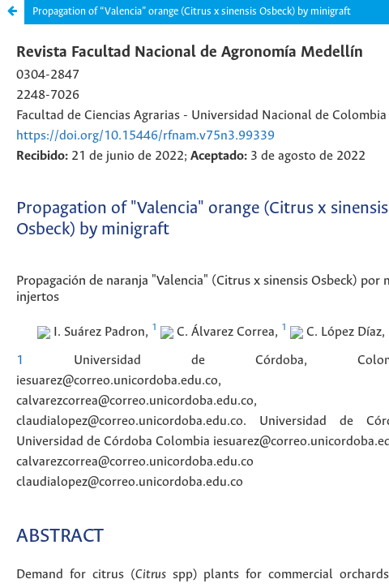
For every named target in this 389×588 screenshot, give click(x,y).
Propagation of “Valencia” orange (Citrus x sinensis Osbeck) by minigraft (192, 12)
